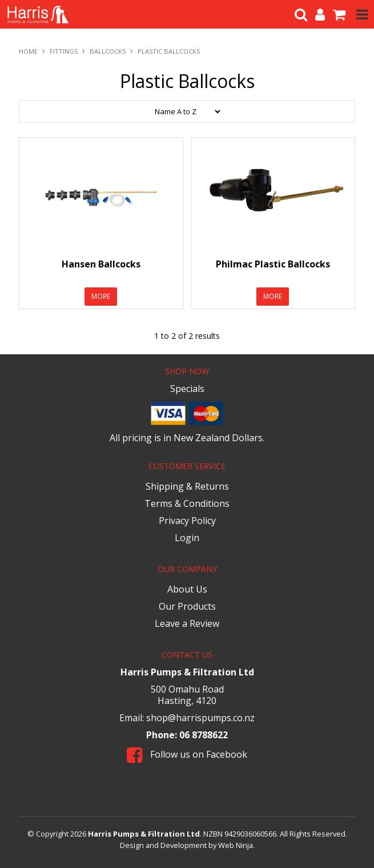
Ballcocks (108, 51)
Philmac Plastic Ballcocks (273, 264)
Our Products (187, 606)
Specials (187, 389)
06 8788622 (204, 735)
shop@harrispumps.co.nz (200, 718)
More (101, 296)
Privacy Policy (187, 521)
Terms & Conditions (187, 503)
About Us (187, 589)
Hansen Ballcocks (101, 264)
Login (187, 538)
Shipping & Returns (187, 486)
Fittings (64, 51)
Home (28, 51)
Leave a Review (187, 623)
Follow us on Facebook (187, 754)
